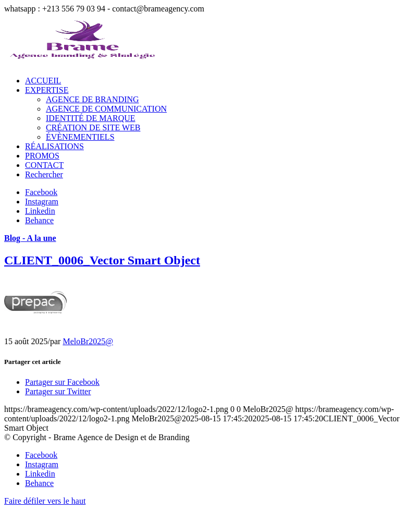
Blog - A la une (30, 238)
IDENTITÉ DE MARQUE (91, 118)
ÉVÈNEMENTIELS (80, 137)
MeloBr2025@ (88, 341)
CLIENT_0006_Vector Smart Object (102, 260)
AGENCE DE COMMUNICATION (106, 109)
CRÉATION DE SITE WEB (93, 127)
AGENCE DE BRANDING (92, 99)
